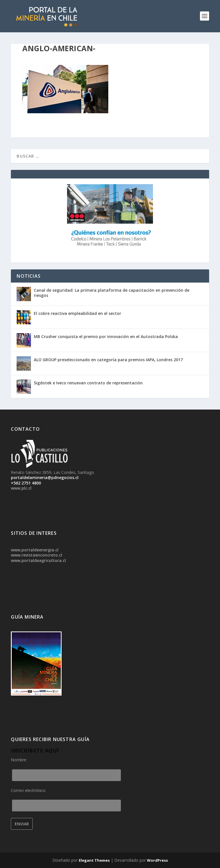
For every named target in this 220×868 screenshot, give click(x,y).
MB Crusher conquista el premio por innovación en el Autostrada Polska (106, 336)
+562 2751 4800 (26, 483)
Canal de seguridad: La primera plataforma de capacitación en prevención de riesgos (112, 293)
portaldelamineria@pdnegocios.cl (45, 477)
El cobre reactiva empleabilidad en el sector (77, 313)
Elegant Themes (94, 860)
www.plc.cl (21, 488)
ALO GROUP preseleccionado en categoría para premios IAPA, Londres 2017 (108, 360)
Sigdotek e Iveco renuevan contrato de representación (88, 383)
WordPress (157, 860)
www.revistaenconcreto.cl (37, 555)
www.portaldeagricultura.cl (38, 560)
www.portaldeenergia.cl (35, 550)
